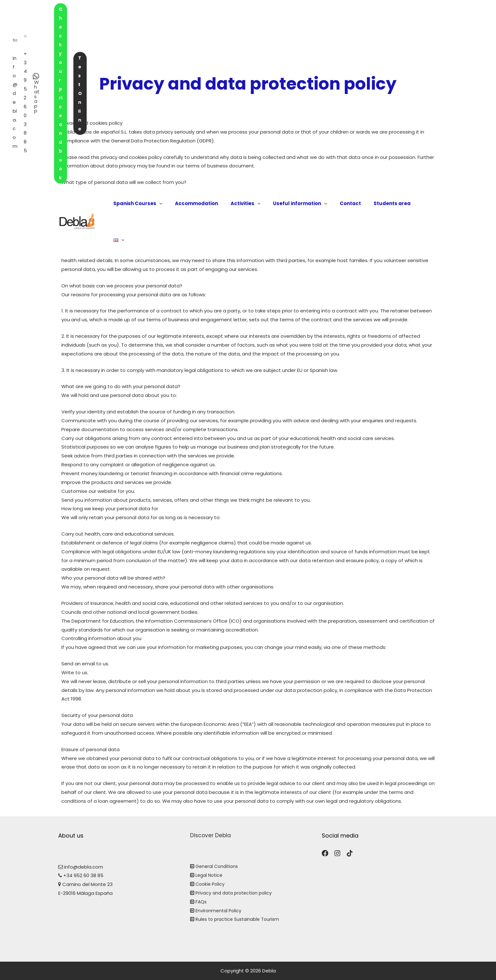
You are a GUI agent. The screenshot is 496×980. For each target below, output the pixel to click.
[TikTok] (350, 853)
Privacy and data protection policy (236, 893)
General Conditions (218, 866)
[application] (177, 39)
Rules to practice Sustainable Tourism (240, 919)
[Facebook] (325, 853)
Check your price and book (354, 11)
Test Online (416, 11)
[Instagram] (337, 853)
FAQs (201, 902)
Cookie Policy (211, 884)
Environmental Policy (219, 911)
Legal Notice (210, 875)
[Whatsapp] (285, 10)
